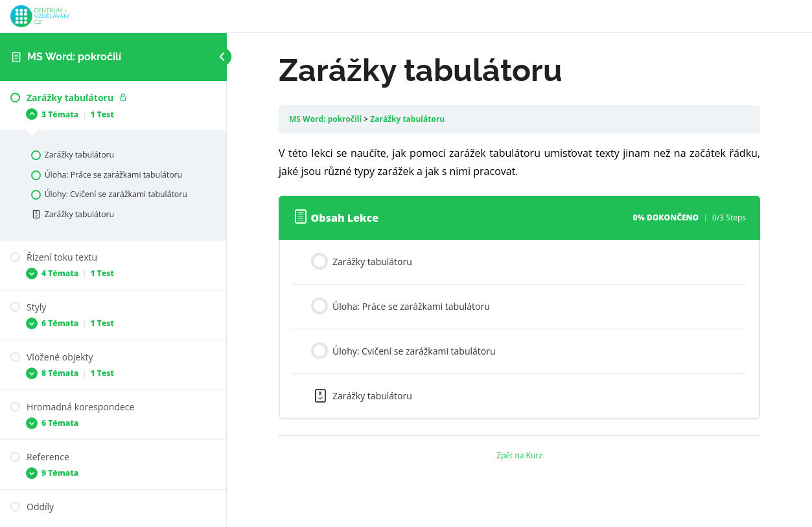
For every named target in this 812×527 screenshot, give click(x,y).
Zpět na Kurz (519, 455)
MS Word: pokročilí (74, 57)
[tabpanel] (519, 162)
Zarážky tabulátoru (407, 119)
